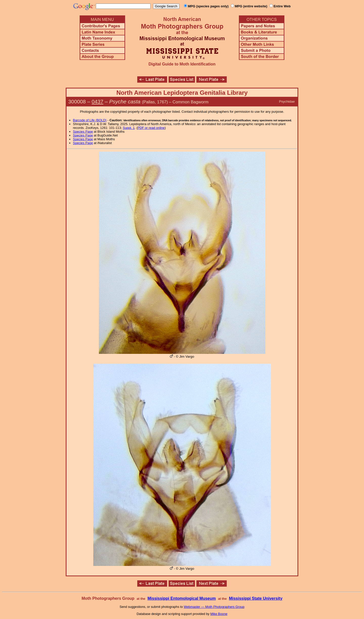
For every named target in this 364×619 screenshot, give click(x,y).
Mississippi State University (256, 598)
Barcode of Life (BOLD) (90, 120)
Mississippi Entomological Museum (181, 598)
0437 (98, 101)
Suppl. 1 (129, 128)
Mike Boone (219, 614)
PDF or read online (151, 128)
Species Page (83, 132)
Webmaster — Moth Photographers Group (214, 607)
